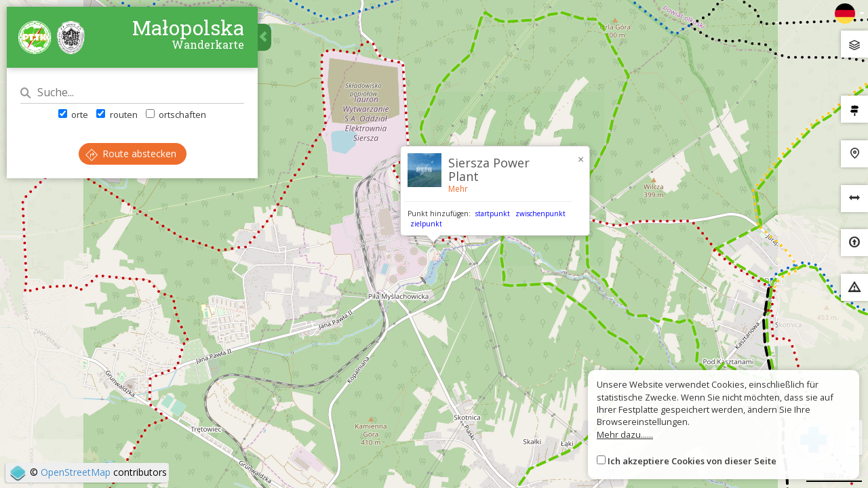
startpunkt (493, 213)
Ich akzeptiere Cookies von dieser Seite (692, 461)
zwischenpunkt (540, 213)
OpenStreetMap (76, 472)
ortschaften (176, 115)
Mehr (458, 189)
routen (117, 115)
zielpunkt (426, 224)
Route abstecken (131, 154)
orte (73, 115)
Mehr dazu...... (625, 434)
